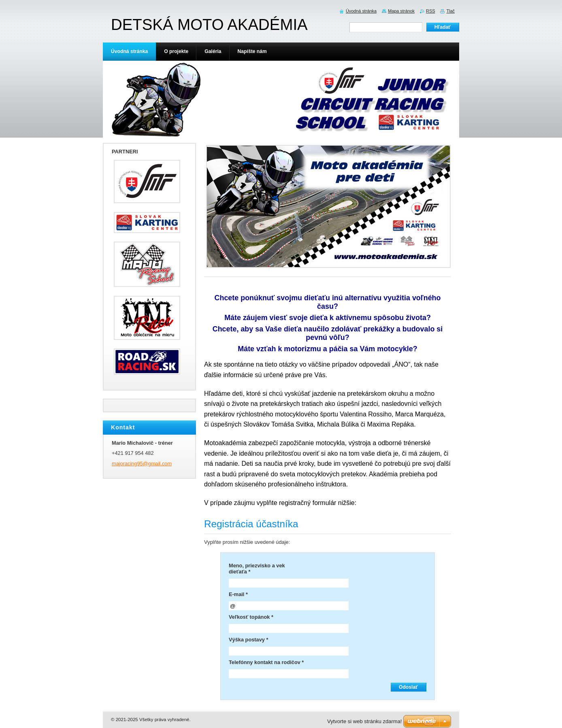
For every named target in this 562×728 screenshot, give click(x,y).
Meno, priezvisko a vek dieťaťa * (257, 569)
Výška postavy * (248, 640)
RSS (430, 11)
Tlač (450, 11)
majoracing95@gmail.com (142, 464)
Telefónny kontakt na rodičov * (266, 662)
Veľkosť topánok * (251, 617)
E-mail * (238, 594)
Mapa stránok (401, 11)
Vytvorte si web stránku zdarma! (364, 721)
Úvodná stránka (361, 11)
